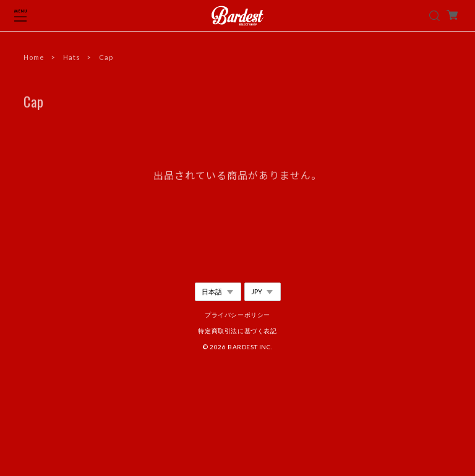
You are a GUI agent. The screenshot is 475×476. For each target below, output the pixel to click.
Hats (72, 58)
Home (34, 58)
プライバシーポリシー (237, 315)
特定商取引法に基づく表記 (237, 331)
